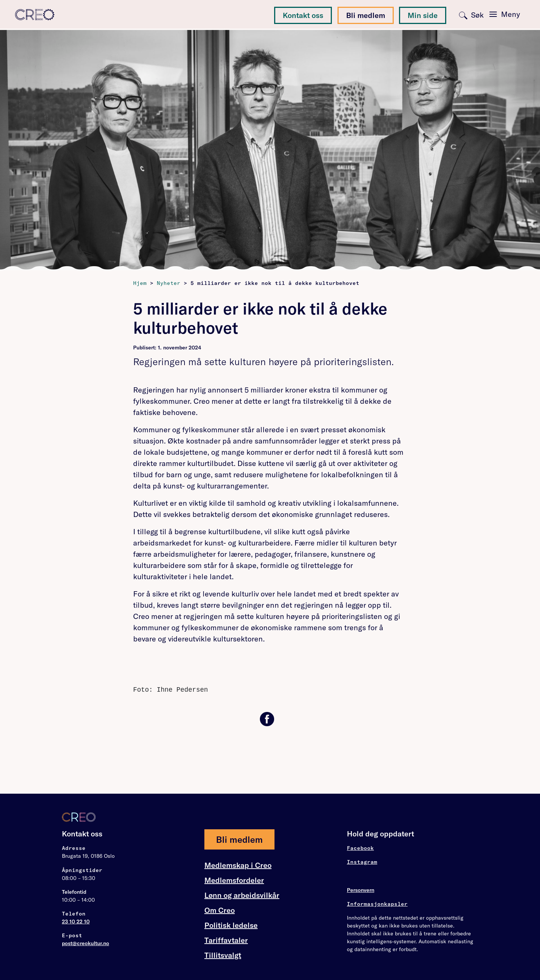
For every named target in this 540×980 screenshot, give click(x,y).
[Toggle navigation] (505, 14)
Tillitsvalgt (223, 955)
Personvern (361, 890)
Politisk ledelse (231, 925)
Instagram (362, 862)
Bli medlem (366, 15)
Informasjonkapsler (377, 904)
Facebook (360, 848)
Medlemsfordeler (234, 880)
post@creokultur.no (85, 943)
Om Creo (220, 910)
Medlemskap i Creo (238, 865)
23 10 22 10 (76, 922)
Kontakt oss (303, 15)
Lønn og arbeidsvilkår (242, 895)
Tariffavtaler (226, 940)
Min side (423, 15)
